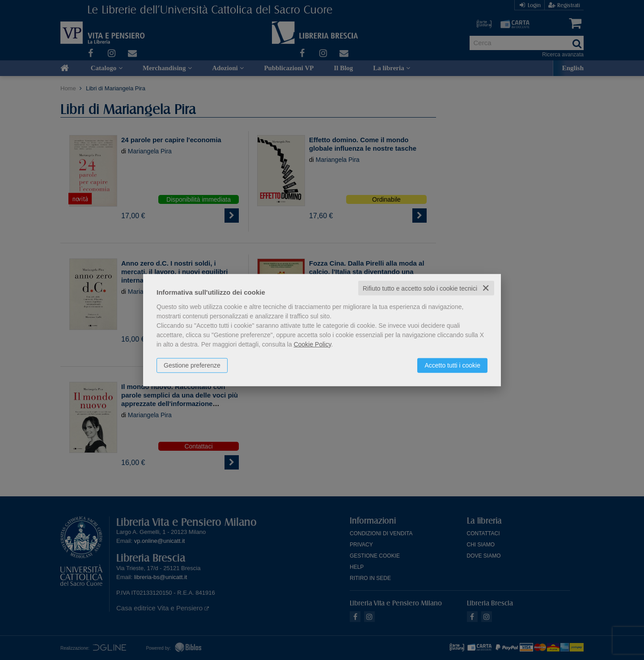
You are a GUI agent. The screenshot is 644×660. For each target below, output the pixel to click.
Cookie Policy (313, 344)
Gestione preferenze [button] (192, 365)
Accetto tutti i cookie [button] (452, 365)
